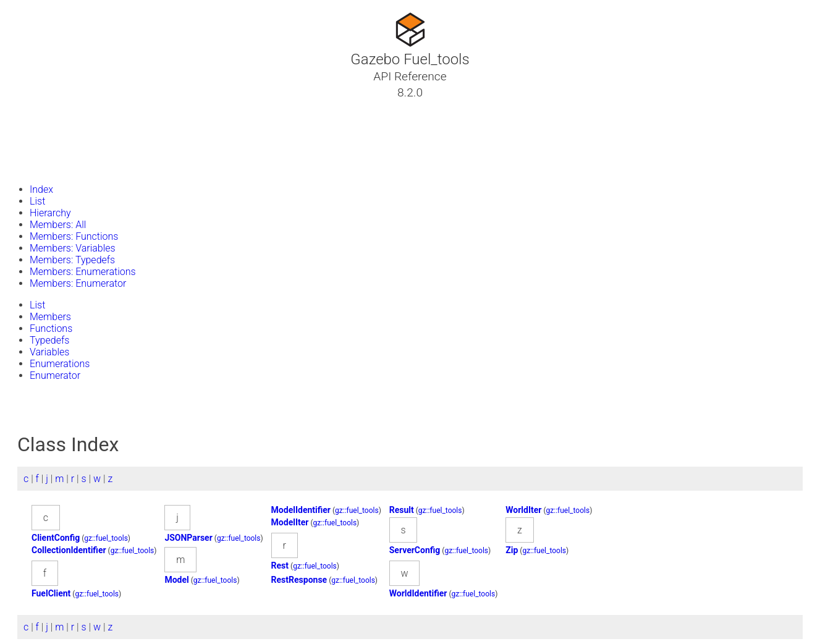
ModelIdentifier (301, 510)
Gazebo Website (58, 166)
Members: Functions (74, 236)
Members (50, 317)
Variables (49, 352)
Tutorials (42, 107)
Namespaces (51, 137)
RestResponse (299, 580)
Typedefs (49, 340)
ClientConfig (56, 538)
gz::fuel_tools (357, 511)
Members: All (58, 225)
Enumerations (60, 364)
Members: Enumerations (83, 272)
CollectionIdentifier (69, 550)
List (37, 201)
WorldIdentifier (418, 593)
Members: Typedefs (72, 260)
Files (33, 151)
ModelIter (290, 522)
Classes (40, 122)
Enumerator (55, 375)
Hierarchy (50, 213)
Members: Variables (73, 248)
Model (176, 580)
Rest (280, 566)
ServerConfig (415, 550)
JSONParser (188, 538)
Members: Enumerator (78, 283)
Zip (512, 550)
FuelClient (51, 593)
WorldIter (523, 510)
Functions (51, 328)
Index (41, 189)
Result (402, 510)
